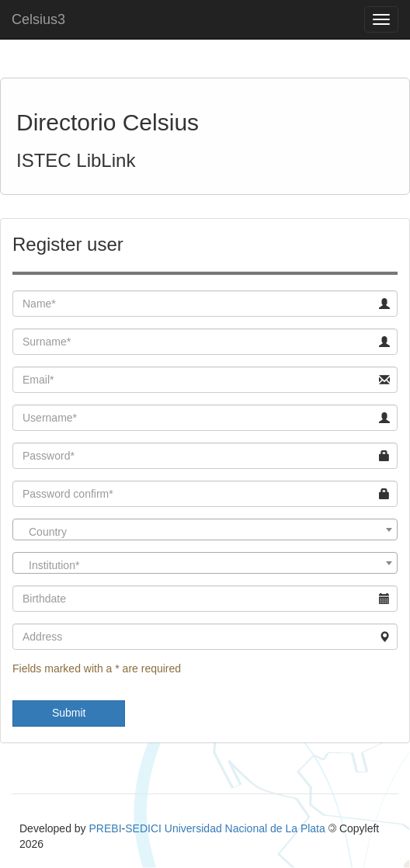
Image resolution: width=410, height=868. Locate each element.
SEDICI (143, 828)
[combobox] (205, 529)
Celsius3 (38, 19)
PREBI (106, 828)
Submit (69, 713)
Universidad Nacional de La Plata (245, 828)
